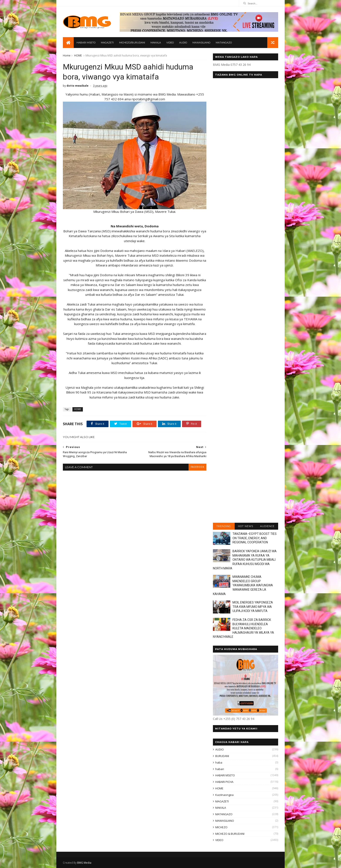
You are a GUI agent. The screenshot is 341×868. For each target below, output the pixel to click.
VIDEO (170, 43)
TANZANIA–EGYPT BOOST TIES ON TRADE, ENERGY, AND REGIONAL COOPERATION (255, 538)
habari (220, 769)
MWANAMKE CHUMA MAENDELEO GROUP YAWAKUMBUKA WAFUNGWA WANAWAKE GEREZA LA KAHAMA (243, 585)
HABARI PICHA (224, 782)
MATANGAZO (224, 43)
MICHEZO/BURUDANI (132, 43)
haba (219, 762)
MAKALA (156, 43)
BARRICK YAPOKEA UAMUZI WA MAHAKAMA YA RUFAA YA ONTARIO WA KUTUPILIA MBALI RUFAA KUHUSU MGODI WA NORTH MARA (245, 560)
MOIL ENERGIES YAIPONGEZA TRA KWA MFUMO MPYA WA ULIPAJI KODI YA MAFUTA (253, 607)
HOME (78, 55)
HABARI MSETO (86, 43)
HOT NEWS (246, 526)
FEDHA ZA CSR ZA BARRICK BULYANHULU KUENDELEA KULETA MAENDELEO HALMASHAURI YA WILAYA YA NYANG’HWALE (243, 628)
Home (67, 55)
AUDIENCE (267, 526)
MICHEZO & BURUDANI (230, 834)
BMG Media (84, 863)
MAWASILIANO (201, 43)
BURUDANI (222, 756)
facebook (197, 467)
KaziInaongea (224, 795)
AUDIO (183, 43)
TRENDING (224, 526)
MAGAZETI (107, 43)
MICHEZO (221, 827)
